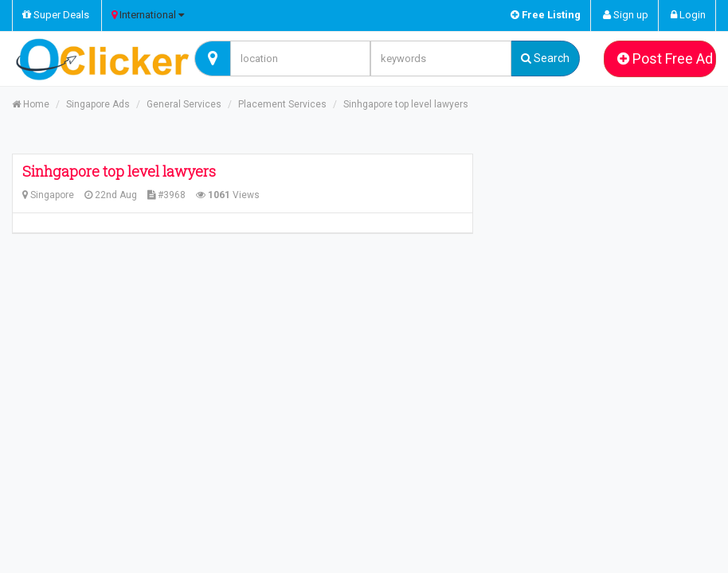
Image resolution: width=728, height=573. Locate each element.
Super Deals (56, 15)
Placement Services (282, 104)
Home (31, 104)
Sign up (626, 15)
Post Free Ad (665, 58)
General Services (184, 104)
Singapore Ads (98, 104)
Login (688, 15)
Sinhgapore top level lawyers (406, 104)
